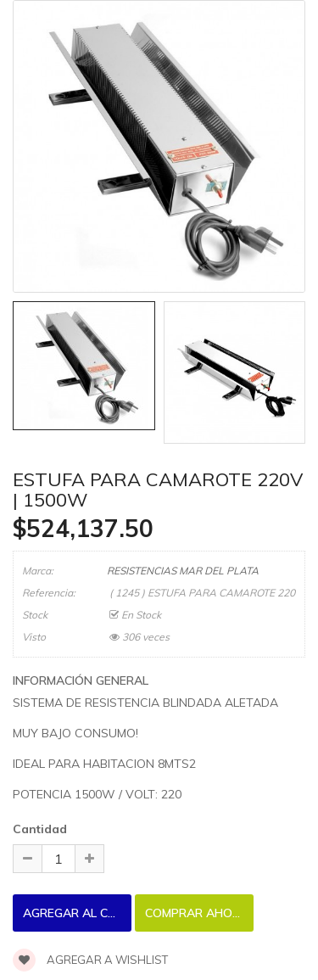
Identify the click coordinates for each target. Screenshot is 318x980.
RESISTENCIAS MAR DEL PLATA (183, 571)
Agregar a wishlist (90, 960)
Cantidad (40, 829)
